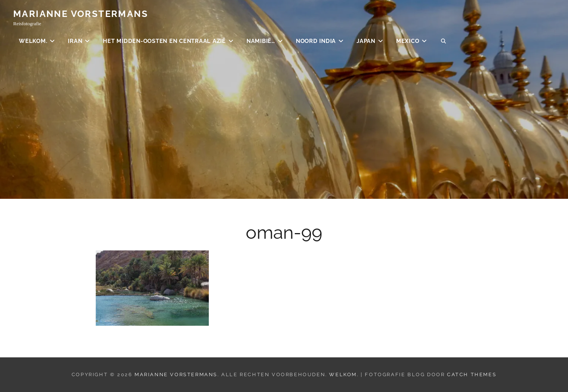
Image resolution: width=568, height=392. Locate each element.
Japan (366, 41)
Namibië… (261, 41)
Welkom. (33, 41)
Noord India (316, 41)
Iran (75, 41)
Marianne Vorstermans (81, 14)
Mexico (408, 41)
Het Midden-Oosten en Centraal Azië (164, 41)
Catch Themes (472, 374)
